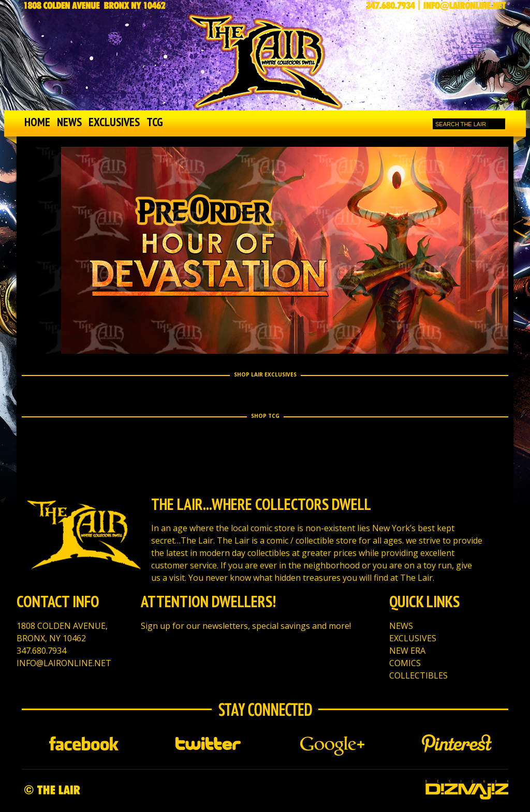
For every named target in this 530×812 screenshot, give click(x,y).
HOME (37, 122)
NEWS (69, 122)
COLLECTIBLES (418, 675)
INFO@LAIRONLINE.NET (64, 663)
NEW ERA (407, 651)
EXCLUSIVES (114, 122)
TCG (155, 122)
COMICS (405, 663)
